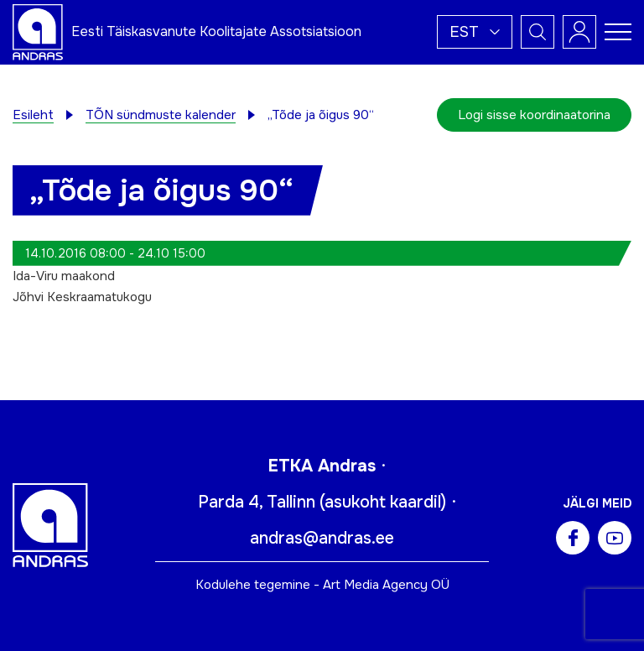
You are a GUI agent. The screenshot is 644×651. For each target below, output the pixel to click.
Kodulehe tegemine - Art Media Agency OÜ (322, 585)
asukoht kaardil (383, 502)
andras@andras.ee (322, 538)
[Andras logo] (38, 31)
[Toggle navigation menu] (618, 32)
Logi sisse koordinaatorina (534, 115)
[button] (475, 32)
